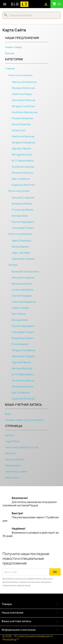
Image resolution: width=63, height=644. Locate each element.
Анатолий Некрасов (24, 302)
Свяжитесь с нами (16, 472)
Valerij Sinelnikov (22, 241)
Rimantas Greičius (22, 173)
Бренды (10, 53)
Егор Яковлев (20, 344)
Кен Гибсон (19, 314)
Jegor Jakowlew (21, 253)
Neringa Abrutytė (22, 155)
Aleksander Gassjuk (23, 259)
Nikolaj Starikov (21, 247)
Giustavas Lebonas (23, 167)
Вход (8, 414)
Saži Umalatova (21, 179)
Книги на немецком (20, 234)
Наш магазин (13, 466)
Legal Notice (12, 441)
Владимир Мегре (22, 204)
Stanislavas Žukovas (24, 100)
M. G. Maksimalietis (23, 161)
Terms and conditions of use (22, 447)
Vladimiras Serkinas (23, 136)
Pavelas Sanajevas (22, 118)
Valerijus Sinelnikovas (24, 82)
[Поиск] (32, 15)
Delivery (10, 435)
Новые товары (14, 47)
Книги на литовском (20, 75)
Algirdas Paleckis (22, 149)
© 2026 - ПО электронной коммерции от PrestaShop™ (28, 638)
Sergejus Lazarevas (23, 106)
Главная (10, 69)
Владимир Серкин (23, 338)
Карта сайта (12, 478)
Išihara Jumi (19, 130)
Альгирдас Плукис (23, 228)
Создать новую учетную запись (24, 420)
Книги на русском (19, 191)
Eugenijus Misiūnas (23, 185)
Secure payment (15, 459)
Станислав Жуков (22, 210)
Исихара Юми (20, 216)
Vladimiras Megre (22, 94)
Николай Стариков (23, 198)
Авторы (13, 265)
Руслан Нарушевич (23, 222)
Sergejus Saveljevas (24, 143)
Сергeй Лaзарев (22, 296)
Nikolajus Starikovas (23, 88)
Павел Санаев (20, 308)
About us (10, 453)
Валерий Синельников (25, 272)
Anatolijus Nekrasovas (25, 112)
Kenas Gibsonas (21, 124)
